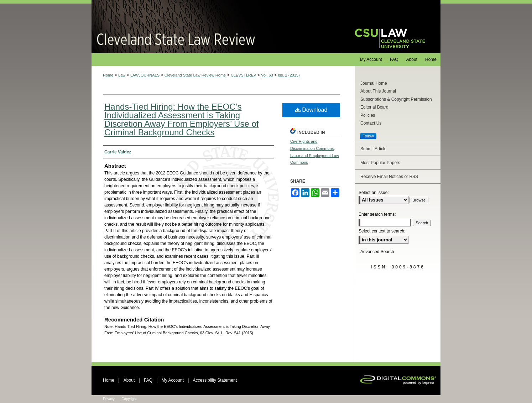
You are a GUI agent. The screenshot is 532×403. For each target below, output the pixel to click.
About (129, 380)
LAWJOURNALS (145, 75)
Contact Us (371, 123)
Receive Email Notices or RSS (389, 177)
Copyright (129, 399)
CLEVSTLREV (244, 75)
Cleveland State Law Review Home (195, 75)
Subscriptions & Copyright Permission (396, 99)
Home (108, 75)
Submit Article (373, 149)
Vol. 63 (267, 75)
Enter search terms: (377, 214)
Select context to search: (382, 231)
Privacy (109, 399)
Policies (368, 115)
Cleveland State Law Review (216, 27)
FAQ (148, 380)
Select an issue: (374, 193)
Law (122, 75)
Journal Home (374, 83)
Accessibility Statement (215, 380)
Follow (368, 136)
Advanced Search (377, 252)
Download (311, 110)
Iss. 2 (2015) (289, 75)
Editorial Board (374, 107)
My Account (173, 380)
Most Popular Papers (380, 163)
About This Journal (378, 91)
